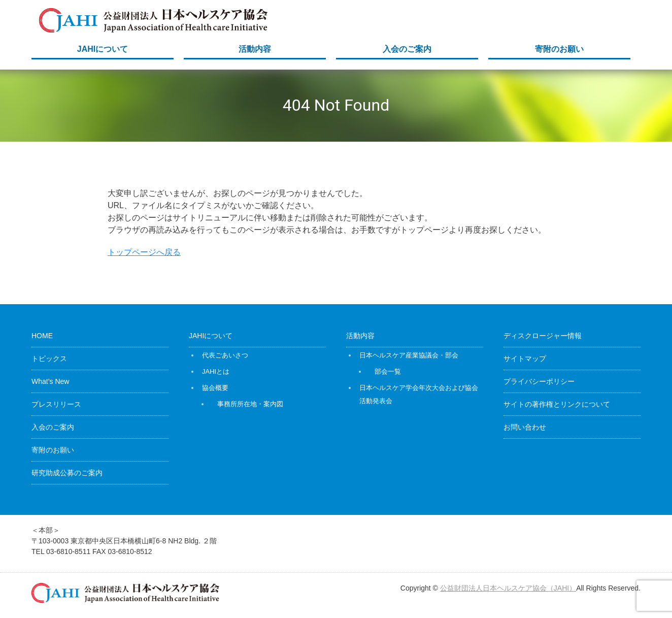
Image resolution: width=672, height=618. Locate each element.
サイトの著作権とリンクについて (557, 404)
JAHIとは (216, 371)
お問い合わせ (525, 427)
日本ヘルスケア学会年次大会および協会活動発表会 (419, 394)
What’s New (50, 381)
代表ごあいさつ (225, 355)
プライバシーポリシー (539, 381)
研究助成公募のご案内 (67, 473)
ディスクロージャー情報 (543, 336)
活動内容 (255, 49)
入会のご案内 (407, 49)
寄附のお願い (559, 49)
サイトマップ (525, 359)
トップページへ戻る (144, 252)
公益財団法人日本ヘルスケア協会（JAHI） (508, 588)
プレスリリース (56, 404)
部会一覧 (388, 371)
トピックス (49, 359)
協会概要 (215, 388)
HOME (42, 336)
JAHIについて (103, 49)
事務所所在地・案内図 (250, 404)
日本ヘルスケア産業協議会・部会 (409, 355)
